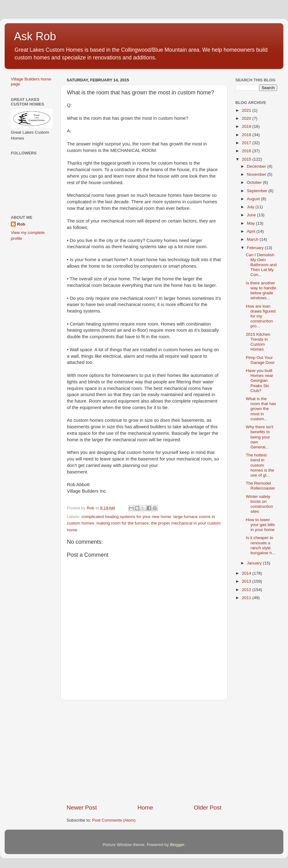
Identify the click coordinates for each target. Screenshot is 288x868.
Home (145, 808)
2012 (247, 590)
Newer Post (82, 808)
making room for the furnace (122, 523)
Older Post (208, 808)
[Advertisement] (144, 752)
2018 (247, 135)
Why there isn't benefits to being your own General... (260, 437)
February (256, 248)
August (254, 199)
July (251, 207)
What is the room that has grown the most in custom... (261, 409)
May (251, 223)
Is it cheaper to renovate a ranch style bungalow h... (261, 545)
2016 (247, 151)
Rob (21, 224)
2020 (247, 118)
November (257, 174)
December (257, 166)
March (253, 239)
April (252, 231)
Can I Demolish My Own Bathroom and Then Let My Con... (261, 265)
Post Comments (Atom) (114, 820)
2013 (247, 581)
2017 (247, 143)
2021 (247, 110)
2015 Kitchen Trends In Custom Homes (258, 342)
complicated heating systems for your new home (126, 517)
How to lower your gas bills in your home (260, 525)
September (258, 191)
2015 (247, 159)
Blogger (177, 845)
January (255, 563)
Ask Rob (35, 36)
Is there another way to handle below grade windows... (261, 291)
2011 (247, 598)
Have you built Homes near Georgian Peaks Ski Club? (260, 381)
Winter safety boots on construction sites (260, 504)
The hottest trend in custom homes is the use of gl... (260, 465)
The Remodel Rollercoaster (261, 486)
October (255, 182)
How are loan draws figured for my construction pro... (261, 316)
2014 (247, 573)
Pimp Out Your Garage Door (260, 360)
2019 (247, 126)
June (252, 215)
